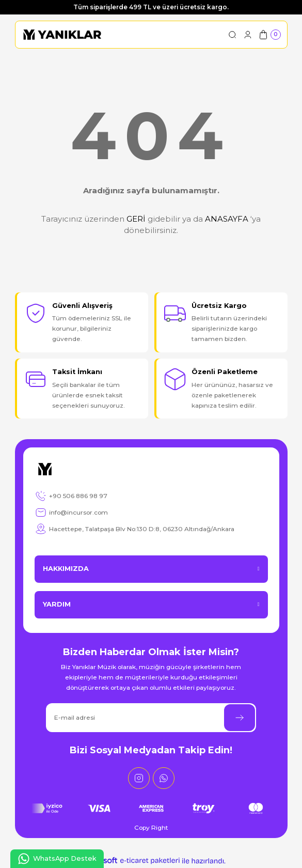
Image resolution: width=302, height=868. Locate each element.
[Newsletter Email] (151, 718)
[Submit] (240, 718)
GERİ (136, 219)
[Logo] (62, 35)
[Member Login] (248, 35)
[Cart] (269, 35)
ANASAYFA (227, 219)
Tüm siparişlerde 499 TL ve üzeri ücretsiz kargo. (151, 7)
